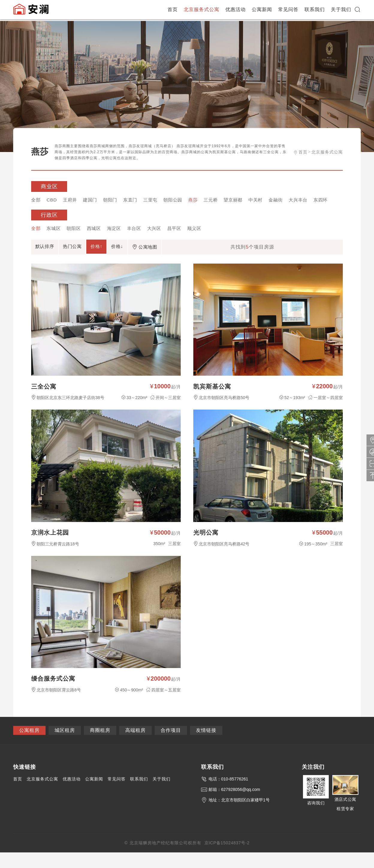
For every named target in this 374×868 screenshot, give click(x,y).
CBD (53, 200)
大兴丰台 (314, 200)
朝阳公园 (181, 200)
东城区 (55, 240)
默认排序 (47, 259)
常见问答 (289, 10)
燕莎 (202, 200)
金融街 (290, 200)
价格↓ (135, 259)
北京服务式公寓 (202, 10)
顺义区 (204, 240)
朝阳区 (76, 240)
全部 (36, 200)
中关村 (269, 200)
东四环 (39, 211)
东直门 (136, 200)
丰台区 (140, 240)
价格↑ (110, 259)
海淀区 (119, 240)
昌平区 (183, 240)
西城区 (98, 240)
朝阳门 (115, 200)
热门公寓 (80, 259)
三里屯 (157, 200)
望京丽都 (245, 200)
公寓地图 (168, 259)
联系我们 (315, 10)
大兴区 (161, 240)
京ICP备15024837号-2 (227, 858)
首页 (173, 10)
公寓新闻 (262, 10)
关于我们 (341, 10)
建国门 (93, 200)
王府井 (72, 200)
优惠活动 (236, 10)
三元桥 (221, 200)
